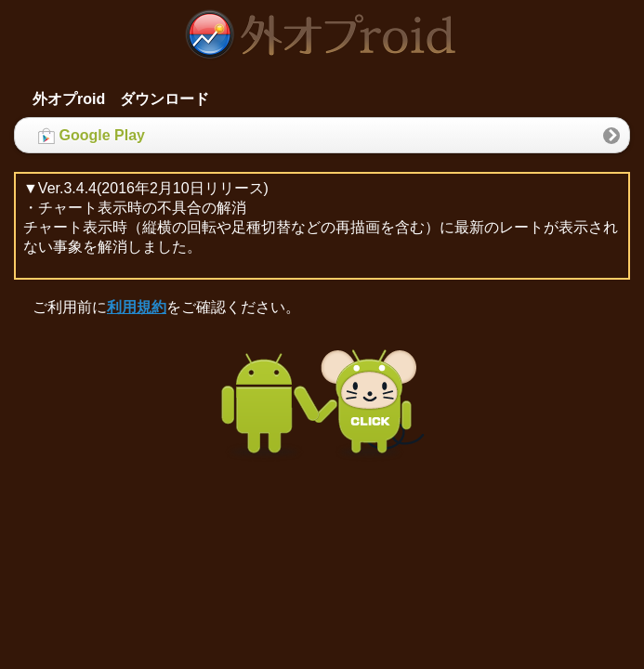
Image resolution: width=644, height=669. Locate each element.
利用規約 (137, 307)
